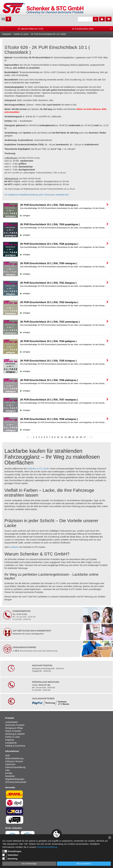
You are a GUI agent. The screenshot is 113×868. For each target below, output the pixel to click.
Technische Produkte (15, 725)
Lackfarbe (14, 547)
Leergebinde (11, 743)
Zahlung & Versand (14, 761)
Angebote (10, 740)
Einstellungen (12, 851)
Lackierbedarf (11, 722)
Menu (3, 19)
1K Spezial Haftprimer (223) (31, 29)
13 (69, 437)
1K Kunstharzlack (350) (83, 29)
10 (58, 437)
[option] (31, 29)
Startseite (7, 34)
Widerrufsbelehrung (14, 758)
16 (81, 437)
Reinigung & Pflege (14, 728)
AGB (7, 755)
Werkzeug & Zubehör (15, 734)
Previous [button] (2, 29)
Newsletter (10, 776)
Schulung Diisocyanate (16, 782)
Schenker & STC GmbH (38, 469)
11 (62, 437)
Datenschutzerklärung (15, 767)
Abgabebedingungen (15, 779)
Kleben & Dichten (13, 731)
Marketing (10, 859)
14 (73, 437)
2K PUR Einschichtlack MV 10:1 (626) (48, 34)
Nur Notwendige (29, 864)
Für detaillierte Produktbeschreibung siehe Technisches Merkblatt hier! (37, 195)
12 (66, 437)
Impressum (10, 764)
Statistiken (10, 855)
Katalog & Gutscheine (15, 746)
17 (85, 437)
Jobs (7, 770)
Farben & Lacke (21, 34)
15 (77, 437)
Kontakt (9, 773)
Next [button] (111, 29)
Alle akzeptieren (84, 864)
